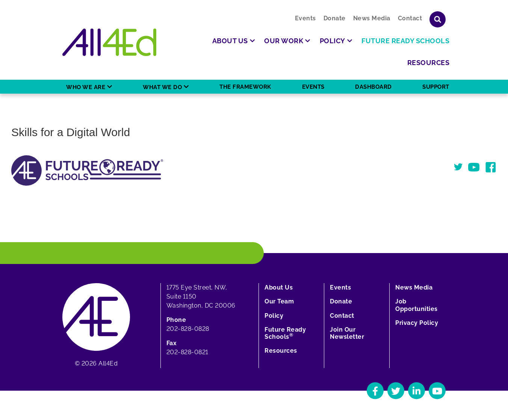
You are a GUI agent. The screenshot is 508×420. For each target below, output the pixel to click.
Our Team (279, 301)
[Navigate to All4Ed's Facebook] (375, 391)
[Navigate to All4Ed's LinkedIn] (417, 391)
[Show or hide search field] (438, 19)
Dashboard (373, 87)
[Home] (109, 42)
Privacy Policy (417, 323)
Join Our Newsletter (347, 333)
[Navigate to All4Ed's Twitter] (396, 391)
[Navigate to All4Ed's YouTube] (437, 391)
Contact (410, 18)
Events (305, 18)
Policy (274, 316)
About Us (279, 287)
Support (436, 87)
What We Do (162, 87)
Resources (281, 351)
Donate (335, 18)
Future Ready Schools (285, 333)
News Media (372, 18)
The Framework (245, 87)
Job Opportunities (417, 305)
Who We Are (86, 87)
